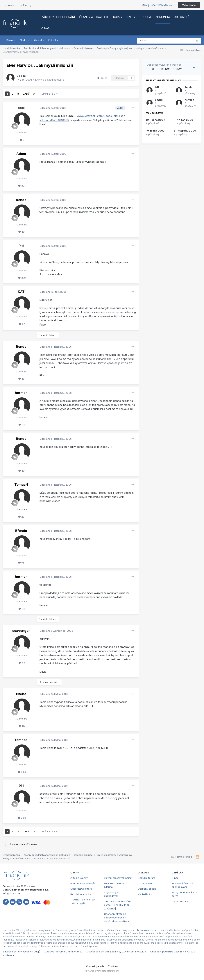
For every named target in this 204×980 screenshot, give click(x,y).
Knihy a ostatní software (50, 80)
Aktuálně (182, 17)
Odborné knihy (180, 901)
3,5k (22, 772)
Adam (21, 154)
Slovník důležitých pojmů (118, 878)
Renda (21, 200)
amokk (159, 100)
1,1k (22, 425)
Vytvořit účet (189, 5)
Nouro (21, 694)
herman (21, 393)
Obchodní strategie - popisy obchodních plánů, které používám (117, 917)
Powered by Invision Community (102, 971)
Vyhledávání (145, 894)
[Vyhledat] (155, 41)
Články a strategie (94, 17)
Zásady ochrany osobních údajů (22, 952)
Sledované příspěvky (32, 40)
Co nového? (10, 5)
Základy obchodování (58, 17)
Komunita (163, 17)
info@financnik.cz (13, 893)
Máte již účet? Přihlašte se (158, 5)
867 (22, 563)
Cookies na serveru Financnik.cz (63, 952)
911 (21, 786)
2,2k (22, 818)
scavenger (21, 631)
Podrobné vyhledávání (83, 883)
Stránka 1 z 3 (50, 94)
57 (22, 324)
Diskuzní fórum (146, 878)
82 (22, 663)
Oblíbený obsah (147, 889)
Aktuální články (79, 878)
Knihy (131, 17)
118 (22, 726)
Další (26, 94)
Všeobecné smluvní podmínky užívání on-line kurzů (116, 952)
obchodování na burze (148, 930)
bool (24, 76)
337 (22, 186)
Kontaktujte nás (95, 966)
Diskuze (11, 40)
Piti (21, 246)
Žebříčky (53, 40)
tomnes (21, 740)
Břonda (21, 531)
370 (22, 278)
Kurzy (118, 17)
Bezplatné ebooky (81, 894)
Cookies (113, 966)
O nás (45, 28)
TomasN (21, 485)
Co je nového (146, 883)
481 (22, 232)
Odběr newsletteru (81, 889)
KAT (21, 292)
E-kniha (145, 17)
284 (22, 517)
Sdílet (102, 78)
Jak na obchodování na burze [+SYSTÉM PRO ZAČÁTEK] (118, 905)
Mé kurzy (26, 5)
